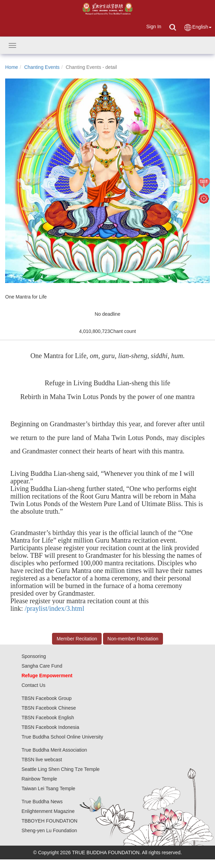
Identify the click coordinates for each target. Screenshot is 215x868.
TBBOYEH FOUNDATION (49, 821)
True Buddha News (42, 802)
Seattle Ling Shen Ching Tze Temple (60, 769)
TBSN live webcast (42, 760)
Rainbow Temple (39, 779)
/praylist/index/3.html (55, 608)
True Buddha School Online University (62, 737)
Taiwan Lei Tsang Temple (48, 788)
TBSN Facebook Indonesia (50, 727)
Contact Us (33, 685)
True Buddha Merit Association (54, 750)
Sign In (154, 27)
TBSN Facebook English (48, 718)
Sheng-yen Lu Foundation (49, 830)
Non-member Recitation (133, 639)
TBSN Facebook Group (47, 698)
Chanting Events (42, 67)
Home (12, 67)
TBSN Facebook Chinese (49, 708)
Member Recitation (77, 639)
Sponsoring (34, 656)
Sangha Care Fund (42, 666)
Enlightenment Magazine (48, 811)
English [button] (198, 27)
